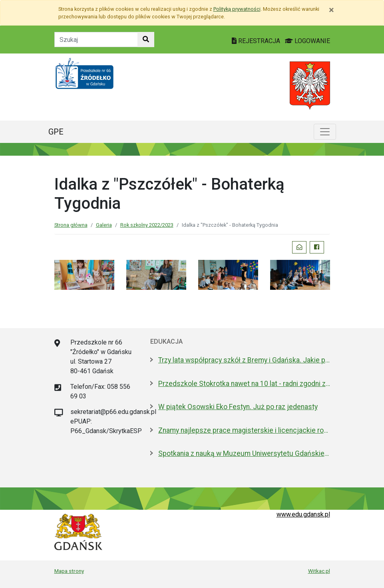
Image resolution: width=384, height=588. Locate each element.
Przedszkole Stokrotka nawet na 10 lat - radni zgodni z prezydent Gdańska (244, 384)
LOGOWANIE (307, 41)
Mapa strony (69, 571)
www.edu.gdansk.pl (303, 514)
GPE (56, 132)
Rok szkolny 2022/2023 (147, 225)
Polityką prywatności (237, 9)
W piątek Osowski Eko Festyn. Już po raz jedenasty (238, 407)
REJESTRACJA (257, 41)
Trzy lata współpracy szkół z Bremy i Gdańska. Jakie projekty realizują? (244, 360)
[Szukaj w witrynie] (146, 40)
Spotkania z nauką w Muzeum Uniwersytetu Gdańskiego (244, 453)
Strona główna (71, 225)
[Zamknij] (331, 10)
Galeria (104, 225)
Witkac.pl (319, 571)
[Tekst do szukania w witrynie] (96, 40)
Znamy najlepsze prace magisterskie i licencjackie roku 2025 (244, 430)
